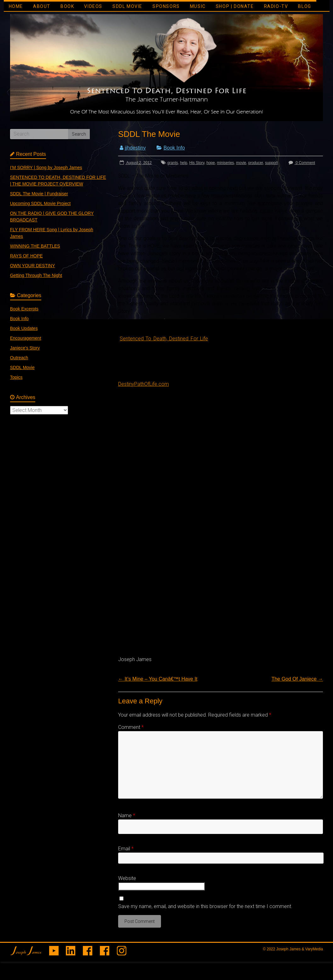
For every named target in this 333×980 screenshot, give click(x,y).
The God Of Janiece (297, 679)
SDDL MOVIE (127, 6)
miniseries (226, 163)
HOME (16, 6)
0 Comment (301, 163)
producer (256, 163)
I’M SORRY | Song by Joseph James (46, 167)
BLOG (304, 6)
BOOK (67, 6)
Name (127, 816)
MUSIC (198, 6)
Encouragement (26, 338)
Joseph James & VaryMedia (300, 949)
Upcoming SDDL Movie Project (40, 203)
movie (241, 163)
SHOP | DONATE (235, 6)
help (184, 163)
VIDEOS (93, 6)
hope (211, 163)
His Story (197, 163)
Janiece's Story (25, 348)
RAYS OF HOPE (26, 256)
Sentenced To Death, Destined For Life (164, 339)
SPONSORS (166, 6)
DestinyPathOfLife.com (144, 384)
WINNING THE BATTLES (35, 246)
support (271, 163)
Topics (16, 377)
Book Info (174, 148)
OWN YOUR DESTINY (33, 266)
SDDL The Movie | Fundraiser (39, 194)
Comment (131, 727)
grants (172, 163)
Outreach (19, 358)
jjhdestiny (135, 148)
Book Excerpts (24, 309)
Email (126, 849)
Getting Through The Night (36, 275)
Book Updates (24, 328)
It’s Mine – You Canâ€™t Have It (158, 679)
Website (127, 878)
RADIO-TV (276, 6)
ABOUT (42, 6)
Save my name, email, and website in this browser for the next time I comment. (205, 906)
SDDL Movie (22, 367)
